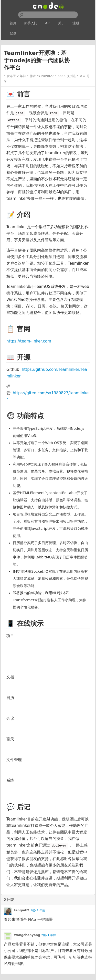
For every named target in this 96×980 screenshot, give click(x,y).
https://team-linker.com (29, 341)
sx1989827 (45, 76)
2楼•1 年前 (49, 935)
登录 (13, 33)
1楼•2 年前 (38, 910)
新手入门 (31, 23)
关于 (61, 23)
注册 (76, 23)
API (48, 23)
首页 (13, 23)
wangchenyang (27, 935)
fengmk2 (22, 910)
